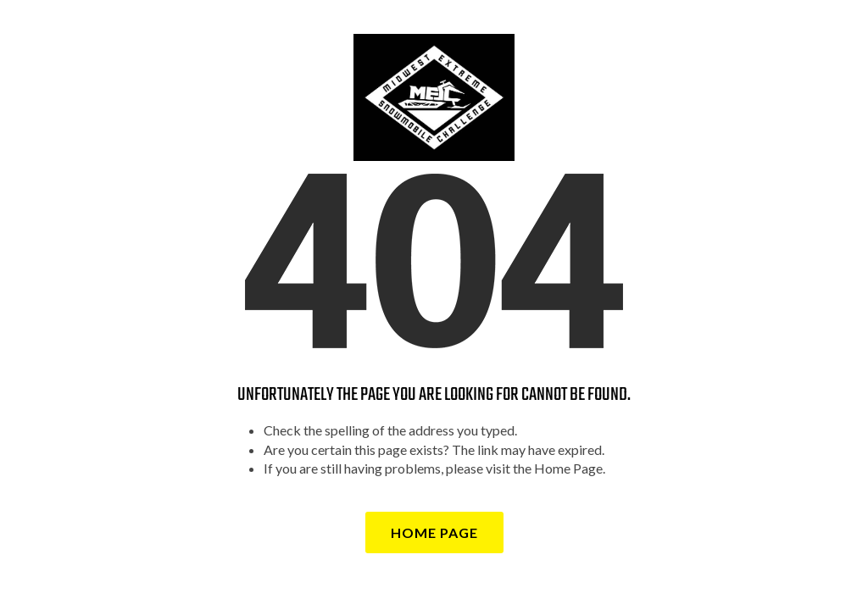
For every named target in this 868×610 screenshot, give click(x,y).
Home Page (434, 532)
